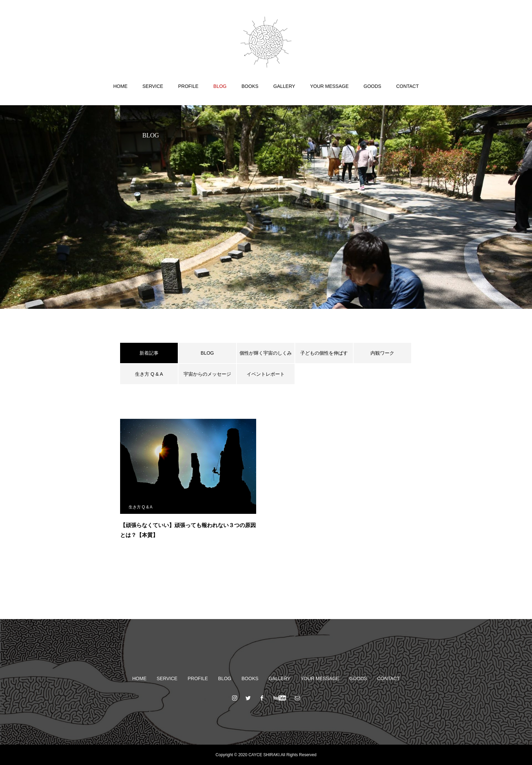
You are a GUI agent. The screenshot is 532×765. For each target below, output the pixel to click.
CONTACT (408, 86)
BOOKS (250, 86)
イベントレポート (266, 374)
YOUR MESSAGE (329, 86)
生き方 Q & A (149, 374)
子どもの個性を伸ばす (324, 353)
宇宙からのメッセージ (207, 374)
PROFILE (188, 86)
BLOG (220, 86)
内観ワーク (382, 353)
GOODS (373, 86)
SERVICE (153, 86)
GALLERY (284, 86)
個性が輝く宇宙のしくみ (266, 353)
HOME (120, 86)
